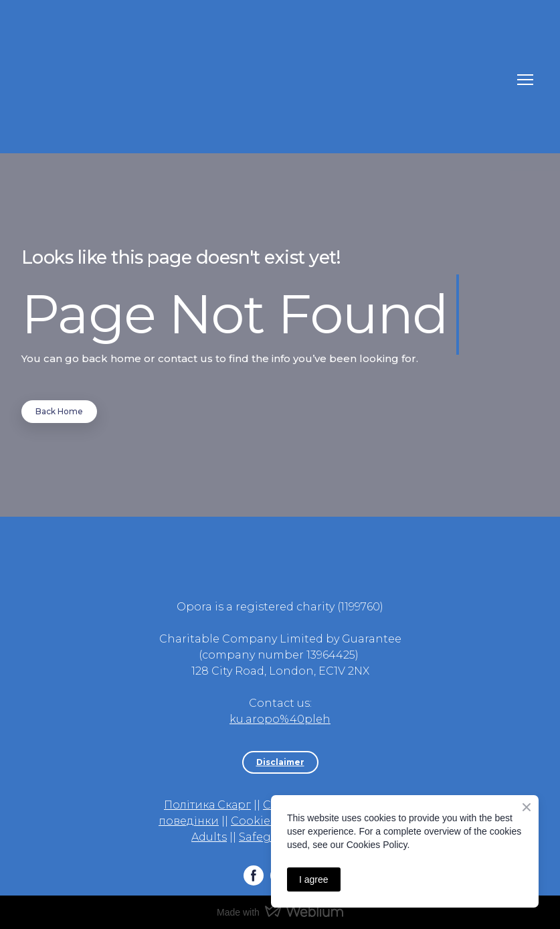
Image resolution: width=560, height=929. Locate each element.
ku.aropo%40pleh (280, 719)
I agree (314, 879)
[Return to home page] (267, 80)
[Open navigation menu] (525, 80)
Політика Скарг (207, 805)
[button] (59, 412)
